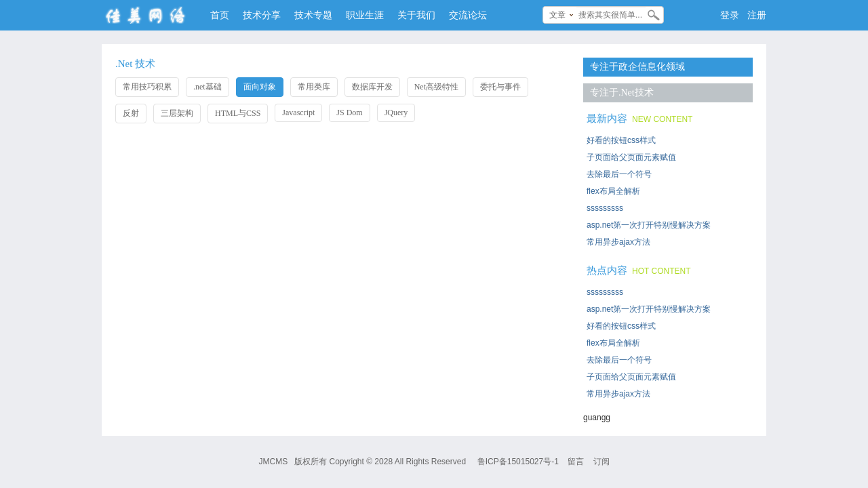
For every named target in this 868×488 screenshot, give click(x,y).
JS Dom (349, 113)
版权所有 (311, 462)
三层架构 (177, 113)
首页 (220, 15)
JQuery (396, 113)
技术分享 (262, 15)
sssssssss (605, 208)
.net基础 (208, 87)
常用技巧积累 (147, 87)
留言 (576, 462)
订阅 (601, 462)
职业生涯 (365, 15)
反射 (131, 113)
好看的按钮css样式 (621, 140)
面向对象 (260, 87)
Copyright (346, 462)
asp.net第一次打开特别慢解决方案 (649, 225)
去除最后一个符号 (619, 174)
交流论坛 (468, 15)
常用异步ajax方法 (618, 242)
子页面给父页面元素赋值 (631, 157)
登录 (730, 15)
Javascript (298, 113)
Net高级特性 (436, 87)
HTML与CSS (238, 113)
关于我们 (416, 15)
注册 (757, 15)
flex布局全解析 (613, 191)
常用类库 (314, 87)
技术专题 (313, 15)
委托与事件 (500, 87)
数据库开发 (372, 87)
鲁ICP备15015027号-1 (518, 462)
